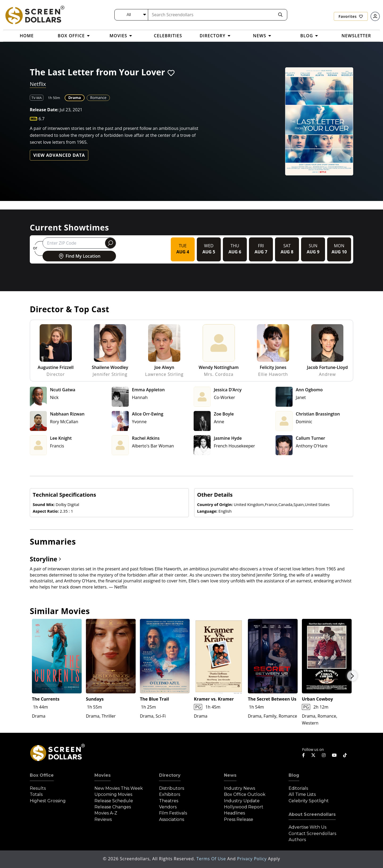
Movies (103, 775)
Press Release (239, 819)
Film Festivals (173, 813)
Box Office (42, 775)
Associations (172, 819)
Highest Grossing (48, 801)
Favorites (351, 16)
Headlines (234, 813)
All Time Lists (302, 794)
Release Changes (113, 807)
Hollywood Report (244, 807)
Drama (75, 98)
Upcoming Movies (113, 794)
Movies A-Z (106, 813)
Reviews (103, 819)
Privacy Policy (252, 859)
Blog (294, 775)
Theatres (169, 801)
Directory (170, 775)
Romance (98, 98)
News (230, 775)
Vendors (168, 807)
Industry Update (242, 801)
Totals (36, 794)
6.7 (42, 119)
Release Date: (44, 110)
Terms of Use (212, 859)
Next (352, 676)
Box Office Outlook (245, 794)
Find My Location (79, 256)
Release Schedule (114, 801)
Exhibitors (170, 794)
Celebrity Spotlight (309, 801)
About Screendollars (312, 814)
